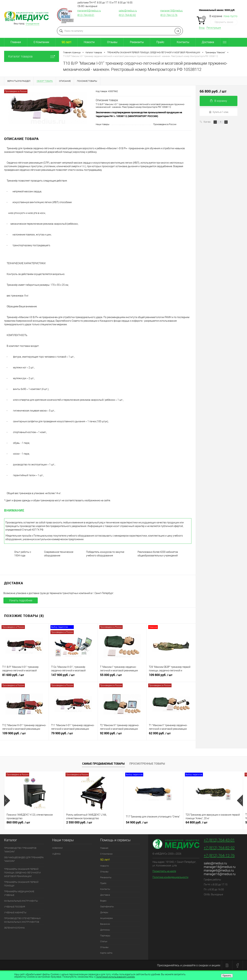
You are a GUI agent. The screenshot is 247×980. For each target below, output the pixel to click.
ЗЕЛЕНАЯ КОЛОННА (14, 928)
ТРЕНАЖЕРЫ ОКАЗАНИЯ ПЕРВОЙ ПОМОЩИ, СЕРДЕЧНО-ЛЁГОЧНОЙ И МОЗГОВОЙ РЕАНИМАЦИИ (22, 873)
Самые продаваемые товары (103, 764)
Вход (202, 28)
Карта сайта (106, 953)
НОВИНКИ (57, 848)
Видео (103, 901)
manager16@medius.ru (220, 874)
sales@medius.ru (128, 11)
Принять (227, 976)
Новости (89, 42)
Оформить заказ (224, 22)
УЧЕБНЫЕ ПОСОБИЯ (15, 907)
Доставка (208, 42)
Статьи (104, 941)
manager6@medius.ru (89, 11)
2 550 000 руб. (94, 824)
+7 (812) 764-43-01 (219, 840)
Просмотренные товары (147, 764)
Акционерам (107, 918)
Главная (16, 42)
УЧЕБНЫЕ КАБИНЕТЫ (15, 913)
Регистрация (214, 28)
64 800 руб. (213, 824)
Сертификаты (107, 907)
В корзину (219, 101)
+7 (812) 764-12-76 (219, 856)
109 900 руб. (24, 735)
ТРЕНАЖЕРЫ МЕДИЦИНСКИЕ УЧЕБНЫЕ (19, 893)
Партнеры (105, 936)
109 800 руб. (171, 676)
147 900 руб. (73, 676)
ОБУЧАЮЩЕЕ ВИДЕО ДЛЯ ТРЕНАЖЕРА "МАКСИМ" (24, 859)
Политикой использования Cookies (115, 977)
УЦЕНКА (56, 854)
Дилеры (104, 912)
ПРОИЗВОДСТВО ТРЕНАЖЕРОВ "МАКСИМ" (20, 850)
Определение (33, 24)
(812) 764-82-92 (127, 15)
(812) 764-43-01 (86, 15)
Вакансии (105, 924)
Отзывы (112, 42)
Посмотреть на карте (164, 871)
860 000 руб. (34, 824)
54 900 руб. (153, 824)
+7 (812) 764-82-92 (219, 848)
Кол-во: (208, 122)
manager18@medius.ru (173, 11)
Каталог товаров (32, 56)
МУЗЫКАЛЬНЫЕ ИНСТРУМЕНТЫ (21, 901)
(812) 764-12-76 (169, 15)
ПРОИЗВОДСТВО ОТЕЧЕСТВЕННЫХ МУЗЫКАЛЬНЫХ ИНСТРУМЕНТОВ (22, 920)
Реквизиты (137, 42)
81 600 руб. (24, 676)
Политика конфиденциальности (170, 877)
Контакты (183, 42)
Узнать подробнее (21, 600)
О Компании (41, 42)
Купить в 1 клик (219, 112)
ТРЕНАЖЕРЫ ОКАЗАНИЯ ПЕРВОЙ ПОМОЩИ (21, 884)
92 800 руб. (122, 735)
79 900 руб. (73, 735)
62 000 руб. (171, 735)
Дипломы (105, 930)
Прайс (160, 42)
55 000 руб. (122, 676)
